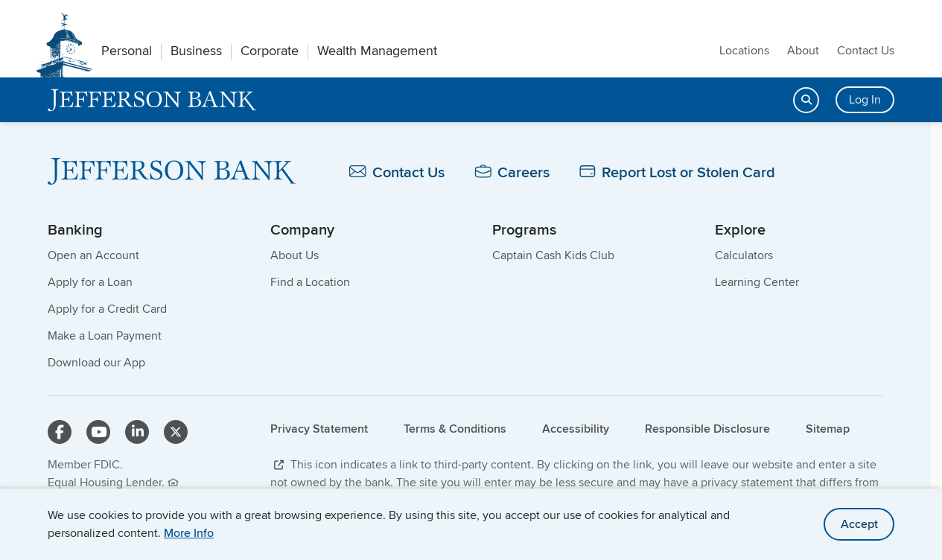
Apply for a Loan (90, 282)
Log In (865, 99)
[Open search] (806, 100)
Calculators (744, 255)
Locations (744, 50)
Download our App (96, 362)
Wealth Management (377, 51)
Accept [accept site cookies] (859, 524)
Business (196, 51)
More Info (189, 533)
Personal (127, 51)
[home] (152, 100)
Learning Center (757, 282)
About (803, 50)
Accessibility (576, 429)
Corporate (270, 51)
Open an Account (93, 255)
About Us (295, 255)
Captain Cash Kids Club (553, 255)
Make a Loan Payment (105, 335)
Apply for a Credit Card (107, 309)
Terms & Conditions (455, 429)
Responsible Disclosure (707, 429)
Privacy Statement (319, 429)
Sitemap (828, 429)
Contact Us (866, 50)
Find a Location (310, 282)
